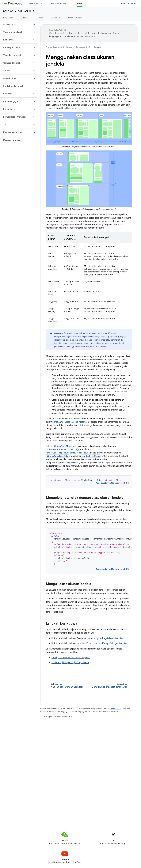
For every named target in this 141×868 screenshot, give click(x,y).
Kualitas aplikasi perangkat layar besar (70, 663)
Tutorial (24, 18)
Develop (8, 11)
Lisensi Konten (116, 709)
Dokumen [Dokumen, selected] (55, 18)
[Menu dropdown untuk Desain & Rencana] (70, 3)
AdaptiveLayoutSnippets (111, 483)
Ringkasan (8, 18)
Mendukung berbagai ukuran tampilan (106, 638)
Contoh (39, 18)
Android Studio (128, 3)
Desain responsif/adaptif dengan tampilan (107, 643)
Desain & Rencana (58, 3)
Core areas (25, 11)
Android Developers (54, 47)
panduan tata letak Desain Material (70, 422)
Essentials (34, 3)
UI (37, 11)
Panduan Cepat (75, 18)
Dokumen (98, 47)
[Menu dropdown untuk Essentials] (43, 3)
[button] (16, 24)
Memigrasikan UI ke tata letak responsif (71, 658)
